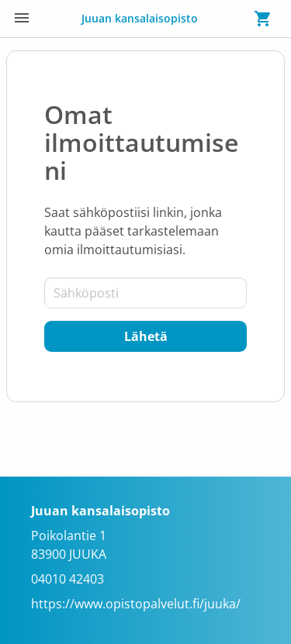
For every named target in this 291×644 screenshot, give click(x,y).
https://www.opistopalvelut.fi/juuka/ (136, 604)
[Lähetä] (145, 336)
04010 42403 (68, 579)
